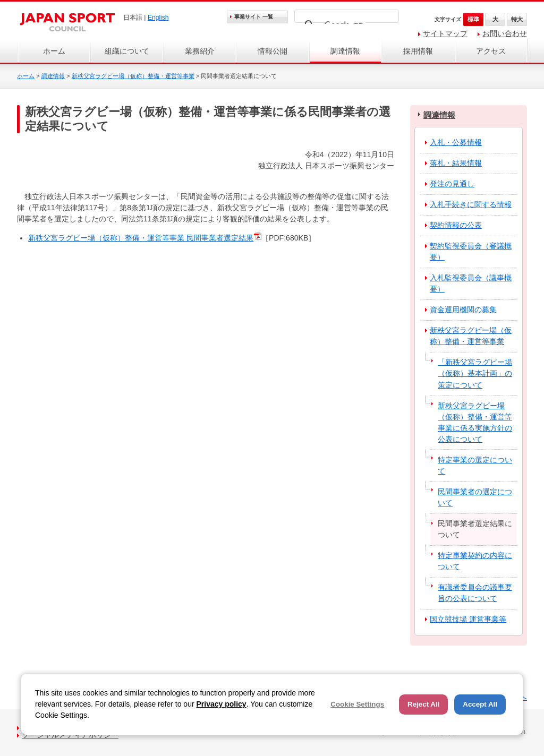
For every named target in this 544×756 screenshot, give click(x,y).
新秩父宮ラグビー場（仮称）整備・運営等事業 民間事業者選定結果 (141, 238)
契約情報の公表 (456, 225)
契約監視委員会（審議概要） (471, 251)
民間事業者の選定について (475, 497)
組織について (127, 51)
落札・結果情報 (456, 163)
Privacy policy (221, 704)
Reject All (423, 704)
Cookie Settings (357, 704)
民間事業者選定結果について (475, 529)
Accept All (480, 704)
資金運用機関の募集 (463, 310)
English (158, 18)
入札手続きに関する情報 (471, 204)
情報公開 (273, 51)
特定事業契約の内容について (475, 561)
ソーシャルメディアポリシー (70, 735)
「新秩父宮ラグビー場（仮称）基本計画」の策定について (475, 373)
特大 (517, 19)
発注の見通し (452, 184)
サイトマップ (445, 33)
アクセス (491, 51)
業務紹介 (200, 51)
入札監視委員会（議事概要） (471, 283)
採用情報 (418, 51)
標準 (473, 19)
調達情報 (345, 51)
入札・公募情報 (456, 142)
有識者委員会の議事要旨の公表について (475, 593)
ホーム (54, 51)
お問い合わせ (505, 33)
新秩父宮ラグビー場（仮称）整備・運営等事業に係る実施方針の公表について (475, 422)
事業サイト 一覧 (254, 17)
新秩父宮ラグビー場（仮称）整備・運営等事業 (133, 76)
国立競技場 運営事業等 (468, 619)
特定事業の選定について (475, 465)
